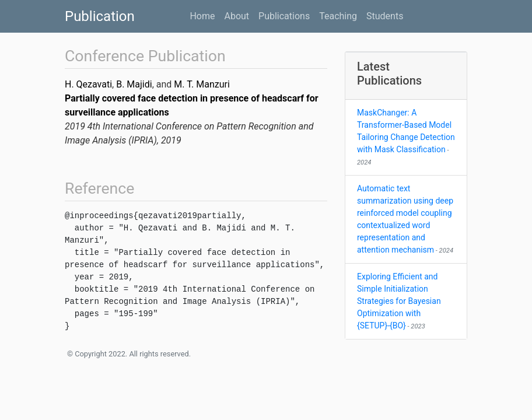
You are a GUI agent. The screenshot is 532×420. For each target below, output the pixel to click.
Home (202, 16)
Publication (100, 16)
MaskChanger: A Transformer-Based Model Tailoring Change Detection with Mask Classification (406, 137)
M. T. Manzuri (202, 84)
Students (385, 16)
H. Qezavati (88, 84)
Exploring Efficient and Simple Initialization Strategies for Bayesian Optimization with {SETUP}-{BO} (399, 301)
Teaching (338, 16)
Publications (284, 16)
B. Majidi (134, 84)
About (237, 16)
